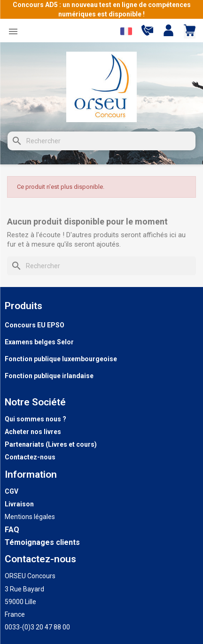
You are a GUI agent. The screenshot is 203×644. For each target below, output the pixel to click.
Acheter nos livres (33, 432)
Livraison (19, 504)
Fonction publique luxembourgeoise (61, 359)
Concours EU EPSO (35, 325)
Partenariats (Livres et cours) (51, 444)
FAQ (12, 530)
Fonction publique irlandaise (49, 376)
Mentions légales (30, 517)
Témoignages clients (42, 542)
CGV (12, 491)
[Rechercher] (101, 141)
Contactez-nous (30, 457)
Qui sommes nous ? (35, 419)
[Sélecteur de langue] (126, 31)
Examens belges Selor (39, 342)
